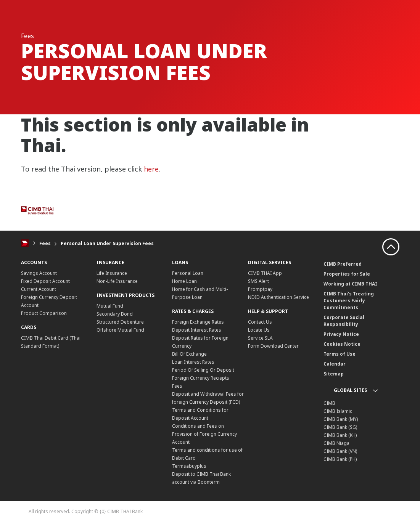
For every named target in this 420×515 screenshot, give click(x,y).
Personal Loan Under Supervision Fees (107, 243)
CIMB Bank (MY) (341, 419)
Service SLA (260, 338)
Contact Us (260, 322)
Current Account (39, 289)
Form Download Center (273, 346)
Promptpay (260, 289)
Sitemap (334, 374)
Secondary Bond (115, 314)
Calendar (335, 364)
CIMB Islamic (338, 411)
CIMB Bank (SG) (340, 427)
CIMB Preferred (343, 264)
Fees (45, 243)
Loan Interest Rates (193, 362)
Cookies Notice (342, 344)
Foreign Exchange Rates (198, 322)
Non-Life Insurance (117, 281)
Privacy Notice (341, 334)
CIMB (329, 403)
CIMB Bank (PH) (340, 459)
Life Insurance (112, 273)
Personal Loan (188, 273)
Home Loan (184, 281)
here (151, 169)
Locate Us (259, 330)
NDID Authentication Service (278, 297)
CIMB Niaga (336, 443)
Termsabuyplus (189, 466)
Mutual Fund (110, 306)
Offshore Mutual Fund (120, 330)
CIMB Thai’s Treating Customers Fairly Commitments (349, 301)
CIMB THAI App (265, 273)
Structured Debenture (120, 322)
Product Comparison (44, 313)
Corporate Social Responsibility (344, 321)
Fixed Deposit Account (45, 281)
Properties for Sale (347, 274)
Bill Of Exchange (189, 354)
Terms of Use (340, 354)
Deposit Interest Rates (197, 330)
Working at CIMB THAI (350, 284)
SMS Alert (258, 281)
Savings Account (39, 273)
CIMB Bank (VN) (340, 451)
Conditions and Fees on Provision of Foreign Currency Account (204, 434)
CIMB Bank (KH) (340, 435)
